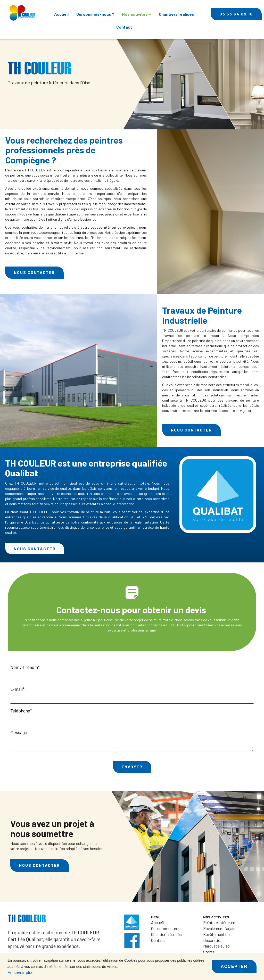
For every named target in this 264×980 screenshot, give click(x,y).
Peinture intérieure (219, 922)
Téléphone (20, 711)
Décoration (213, 940)
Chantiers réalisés (176, 14)
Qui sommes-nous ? (95, 14)
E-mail (16, 689)
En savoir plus (20, 973)
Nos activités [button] (137, 14)
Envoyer (132, 767)
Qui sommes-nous (167, 928)
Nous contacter (34, 272)
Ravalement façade (220, 928)
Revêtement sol (217, 934)
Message (19, 732)
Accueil (61, 14)
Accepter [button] (234, 966)
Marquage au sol (217, 946)
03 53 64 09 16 (236, 14)
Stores (209, 952)
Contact (124, 27)
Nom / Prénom (24, 667)
